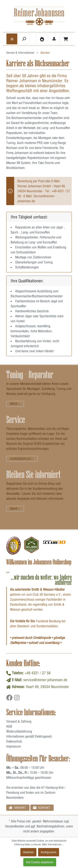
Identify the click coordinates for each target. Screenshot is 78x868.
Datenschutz (14, 741)
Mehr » (15, 404)
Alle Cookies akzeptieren (40, 862)
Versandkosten (15, 826)
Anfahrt (17, 808)
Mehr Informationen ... (53, 844)
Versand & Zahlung (19, 721)
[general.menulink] (12, 39)
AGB (9, 726)
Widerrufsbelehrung (19, 731)
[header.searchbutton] (24, 39)
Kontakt (41, 808)
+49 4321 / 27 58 (38, 673)
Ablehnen (28, 852)
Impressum (14, 746)
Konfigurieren (49, 852)
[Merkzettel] (42, 39)
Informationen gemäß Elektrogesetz (29, 736)
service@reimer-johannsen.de (45, 680)
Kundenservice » (22, 459)
